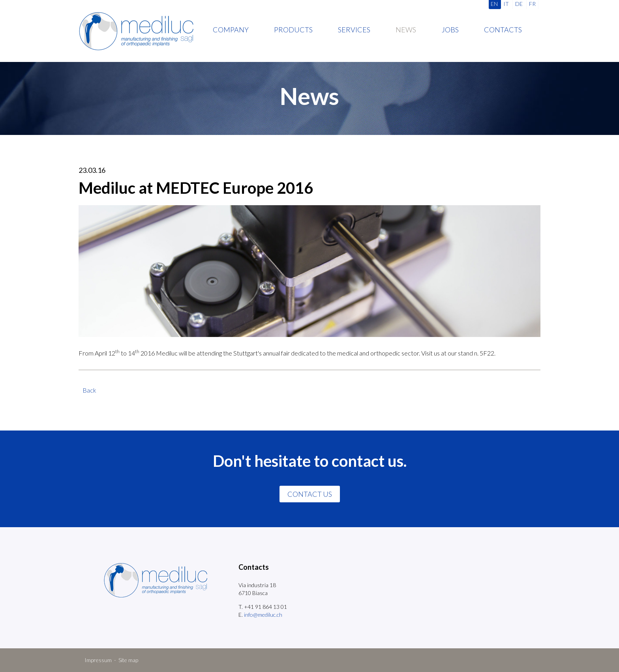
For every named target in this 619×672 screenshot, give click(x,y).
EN (494, 4)
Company (231, 30)
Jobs (450, 30)
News (406, 30)
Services (354, 30)
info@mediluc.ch (263, 615)
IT (506, 4)
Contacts (503, 30)
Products (293, 30)
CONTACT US (310, 494)
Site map (128, 660)
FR (532, 4)
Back (89, 390)
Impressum (98, 660)
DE (519, 4)
